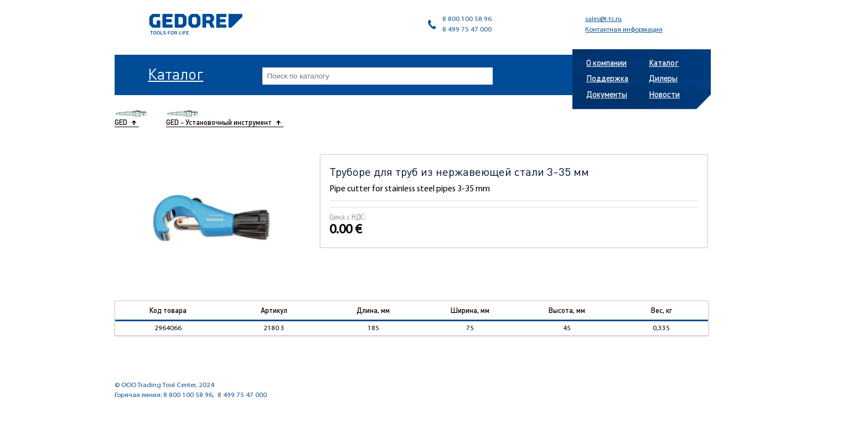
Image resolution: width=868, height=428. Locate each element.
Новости (664, 94)
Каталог (175, 74)
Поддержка (607, 78)
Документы (607, 94)
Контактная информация (624, 30)
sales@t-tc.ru (603, 19)
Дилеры (663, 78)
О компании (606, 62)
